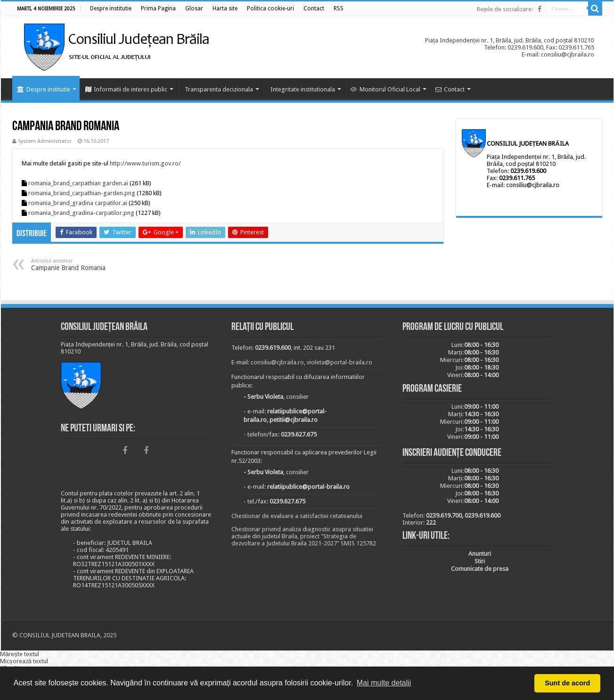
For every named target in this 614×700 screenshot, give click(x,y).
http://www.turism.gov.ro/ (145, 163)
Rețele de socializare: (505, 9)
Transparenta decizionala (219, 89)
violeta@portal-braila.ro (340, 362)
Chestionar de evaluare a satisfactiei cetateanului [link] (297, 516)
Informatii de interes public (126, 89)
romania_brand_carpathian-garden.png (82, 193)
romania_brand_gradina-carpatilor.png (81, 213)
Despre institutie (44, 89)
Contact (450, 89)
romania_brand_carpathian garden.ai (78, 183)
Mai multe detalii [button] (384, 683)
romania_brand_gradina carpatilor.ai (78, 203)
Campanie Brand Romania (79, 265)
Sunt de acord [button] (567, 683)
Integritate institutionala (303, 89)
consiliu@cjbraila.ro (533, 185)
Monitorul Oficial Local (385, 89)
